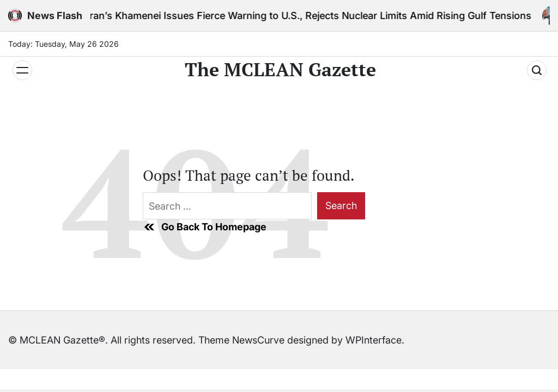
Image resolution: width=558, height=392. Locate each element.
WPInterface (374, 340)
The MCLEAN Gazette (280, 70)
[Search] (537, 70)
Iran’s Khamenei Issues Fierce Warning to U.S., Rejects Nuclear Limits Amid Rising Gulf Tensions (312, 16)
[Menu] (22, 70)
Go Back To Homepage (205, 227)
